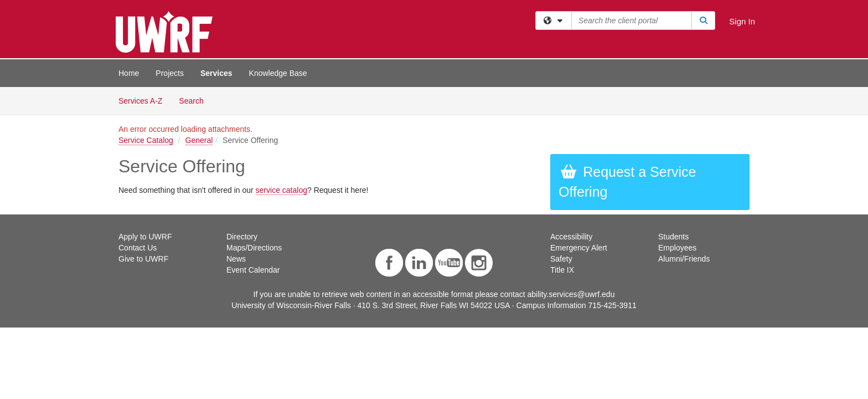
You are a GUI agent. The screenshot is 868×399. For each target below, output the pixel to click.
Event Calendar (253, 270)
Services (216, 73)
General (199, 140)
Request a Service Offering (627, 182)
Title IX (562, 270)
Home (129, 73)
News (236, 259)
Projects (170, 73)
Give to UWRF (143, 259)
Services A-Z (140, 101)
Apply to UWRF (145, 237)
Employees (677, 248)
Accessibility (571, 237)
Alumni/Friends (684, 259)
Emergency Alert (579, 248)
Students (673, 237)
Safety (561, 259)
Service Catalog (146, 140)
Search (195, 100)
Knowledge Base (278, 73)
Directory (242, 237)
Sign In (742, 21)
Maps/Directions (254, 248)
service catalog (281, 190)
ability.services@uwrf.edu (571, 294)
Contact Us (138, 248)
